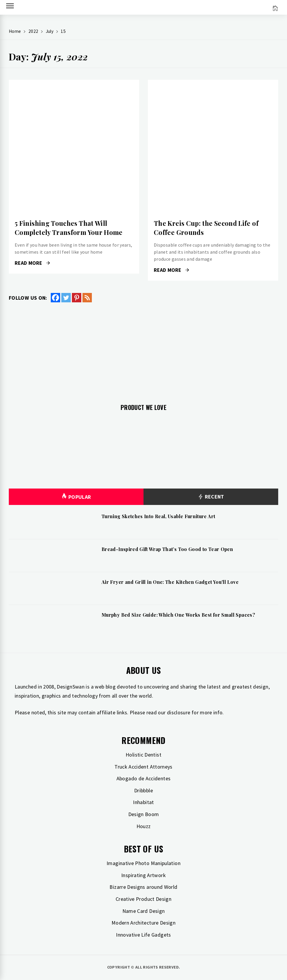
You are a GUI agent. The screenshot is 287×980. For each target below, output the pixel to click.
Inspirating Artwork (143, 875)
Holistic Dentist (143, 755)
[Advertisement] (143, 350)
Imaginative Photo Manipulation (143, 863)
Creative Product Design (143, 899)
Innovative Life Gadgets (143, 935)
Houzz (144, 826)
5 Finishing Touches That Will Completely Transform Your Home (69, 228)
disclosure (179, 712)
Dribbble (143, 790)
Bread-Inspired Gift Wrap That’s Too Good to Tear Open (167, 549)
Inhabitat (143, 802)
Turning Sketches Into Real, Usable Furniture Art (158, 516)
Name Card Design (144, 911)
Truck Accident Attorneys (143, 767)
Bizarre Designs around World (143, 887)
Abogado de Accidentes (144, 778)
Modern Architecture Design (143, 923)
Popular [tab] (76, 497)
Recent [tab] (211, 497)
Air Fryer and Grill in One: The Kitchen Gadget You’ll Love (170, 582)
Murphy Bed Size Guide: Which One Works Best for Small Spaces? (178, 615)
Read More (32, 263)
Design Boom (144, 814)
